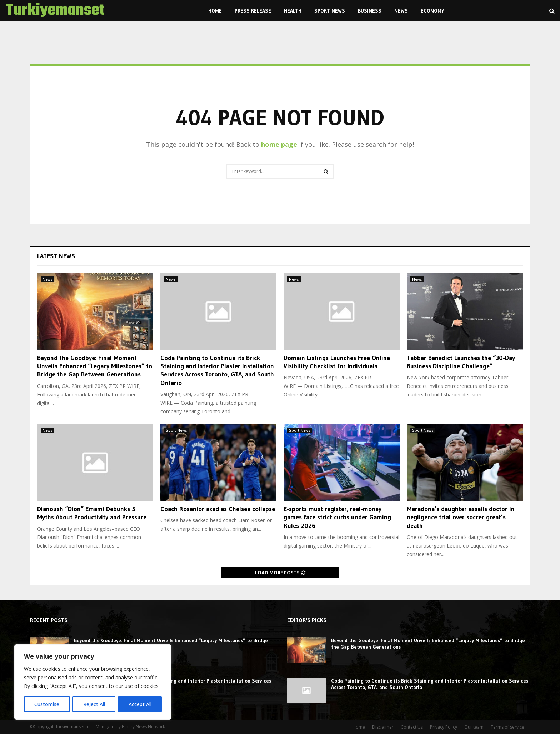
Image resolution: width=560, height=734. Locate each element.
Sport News (330, 11)
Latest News (56, 256)
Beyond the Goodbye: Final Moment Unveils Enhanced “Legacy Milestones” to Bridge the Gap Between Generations (95, 366)
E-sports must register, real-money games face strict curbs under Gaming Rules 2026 (337, 517)
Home (215, 11)
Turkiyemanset (55, 11)
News (401, 11)
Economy (432, 11)
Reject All (94, 704)
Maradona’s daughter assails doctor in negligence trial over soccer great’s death (461, 517)
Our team (474, 727)
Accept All (140, 704)
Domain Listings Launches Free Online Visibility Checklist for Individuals (337, 362)
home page (279, 144)
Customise (47, 704)
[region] (93, 682)
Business (370, 11)
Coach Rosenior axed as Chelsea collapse (218, 509)
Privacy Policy (444, 727)
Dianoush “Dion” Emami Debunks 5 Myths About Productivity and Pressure (92, 513)
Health (293, 11)
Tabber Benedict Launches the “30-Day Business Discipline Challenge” (461, 362)
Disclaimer (383, 727)
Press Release (253, 11)
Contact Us (412, 727)
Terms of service (507, 727)
